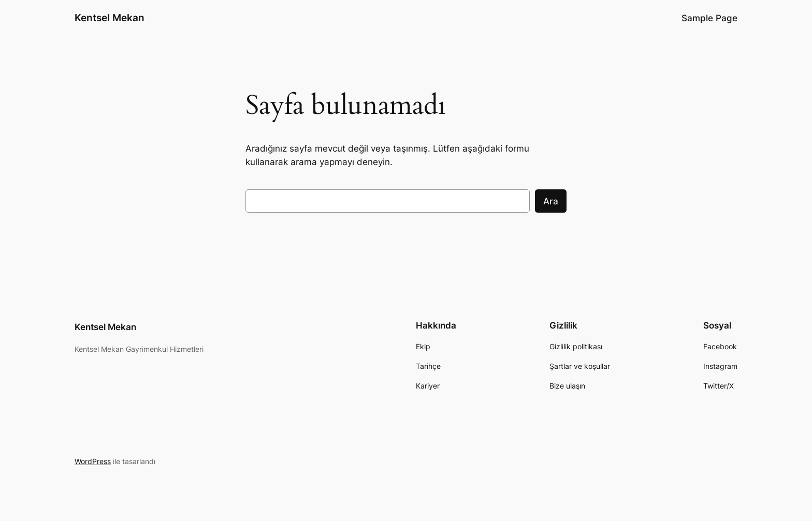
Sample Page (709, 18)
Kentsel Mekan (110, 18)
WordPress (93, 461)
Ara (551, 201)
